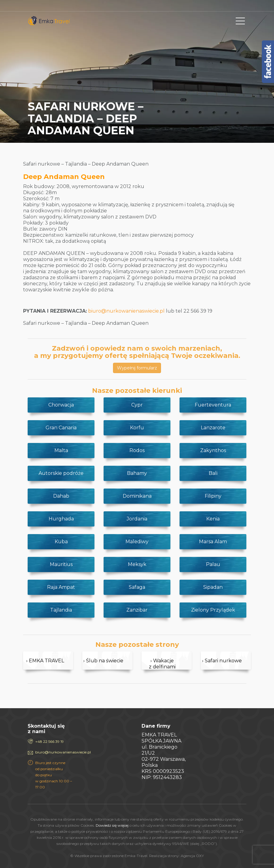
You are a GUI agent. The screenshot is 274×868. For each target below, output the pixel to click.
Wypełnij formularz (137, 368)
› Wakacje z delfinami (162, 664)
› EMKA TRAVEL (45, 661)
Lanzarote (213, 428)
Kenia (213, 519)
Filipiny (213, 496)
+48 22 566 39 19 (50, 741)
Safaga (137, 587)
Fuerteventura (213, 405)
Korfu (137, 428)
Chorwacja (61, 405)
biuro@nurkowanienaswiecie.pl (126, 311)
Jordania (137, 519)
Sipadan (213, 587)
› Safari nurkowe (222, 661)
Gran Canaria (61, 428)
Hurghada (61, 519)
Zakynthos (213, 450)
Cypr (137, 405)
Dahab (61, 496)
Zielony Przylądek (213, 610)
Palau (213, 564)
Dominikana (137, 496)
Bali (213, 473)
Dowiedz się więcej (112, 825)
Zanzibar (137, 610)
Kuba (61, 542)
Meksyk (137, 564)
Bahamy (137, 473)
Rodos (137, 450)
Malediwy (137, 542)
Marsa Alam (213, 542)
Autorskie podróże (61, 473)
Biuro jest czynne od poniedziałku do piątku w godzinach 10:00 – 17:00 (54, 775)
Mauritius (61, 564)
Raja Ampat (61, 587)
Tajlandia (61, 610)
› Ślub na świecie (103, 661)
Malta (61, 450)
